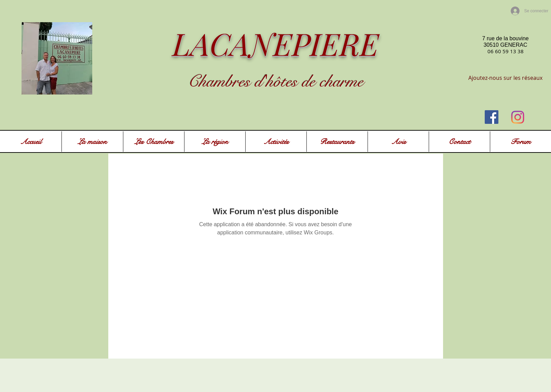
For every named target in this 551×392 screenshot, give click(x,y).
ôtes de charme (319, 82)
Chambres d (225, 82)
